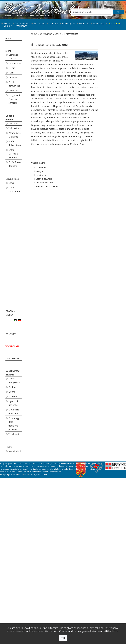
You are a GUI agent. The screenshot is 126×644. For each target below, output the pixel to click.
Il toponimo (40, 167)
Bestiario (13, 387)
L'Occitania (14, 124)
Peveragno (68, 23)
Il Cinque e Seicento (44, 183)
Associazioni (15, 451)
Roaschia (84, 23)
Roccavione (115, 23)
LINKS (8, 447)
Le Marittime (15, 63)
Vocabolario (14, 434)
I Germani (13, 90)
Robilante (99, 23)
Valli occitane (15, 128)
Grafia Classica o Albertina (13, 154)
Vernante (22, 26)
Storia (8, 51)
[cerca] (91, 12)
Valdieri (8, 26)
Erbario (12, 392)
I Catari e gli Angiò (43, 179)
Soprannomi (14, 396)
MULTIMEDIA (12, 359)
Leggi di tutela (12, 179)
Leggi (11, 183)
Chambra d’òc (24, 474)
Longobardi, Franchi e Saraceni (14, 99)
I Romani (13, 77)
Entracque (39, 23)
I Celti (11, 73)
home (8, 39)
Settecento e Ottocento (46, 186)
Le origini (39, 171)
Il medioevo (40, 175)
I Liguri (12, 68)
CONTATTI (11, 334)
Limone (54, 23)
